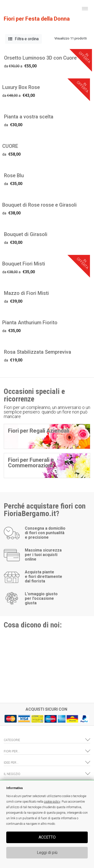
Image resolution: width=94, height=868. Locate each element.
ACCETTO (47, 837)
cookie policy (52, 802)
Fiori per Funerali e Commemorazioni (31, 463)
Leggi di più (47, 853)
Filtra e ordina (23, 39)
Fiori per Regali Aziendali (39, 431)
